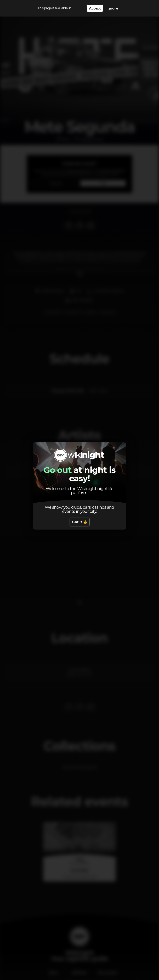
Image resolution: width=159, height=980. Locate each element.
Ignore (112, 8)
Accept (95, 8)
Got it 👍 (80, 522)
